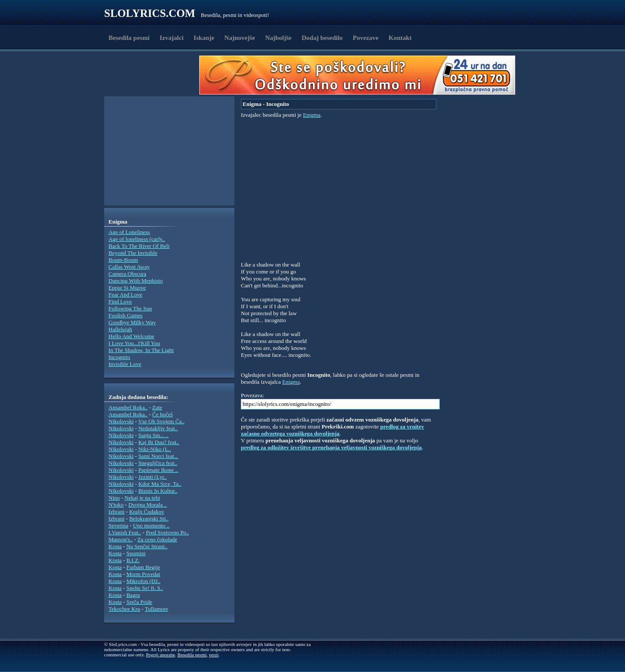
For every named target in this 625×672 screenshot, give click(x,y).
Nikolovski (121, 421)
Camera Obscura (127, 274)
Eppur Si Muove (127, 288)
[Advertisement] (155, 75)
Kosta (115, 546)
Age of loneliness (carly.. (137, 239)
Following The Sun (130, 308)
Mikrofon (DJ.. (143, 581)
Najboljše (278, 38)
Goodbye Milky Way (132, 322)
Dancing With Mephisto (136, 281)
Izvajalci (172, 38)
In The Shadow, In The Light (141, 350)
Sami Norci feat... (158, 456)
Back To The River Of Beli (139, 246)
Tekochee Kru (124, 609)
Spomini (136, 553)
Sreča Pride (139, 602)
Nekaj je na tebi (142, 498)
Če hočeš (163, 414)
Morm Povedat (143, 574)
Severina (118, 525)
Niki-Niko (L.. (155, 449)
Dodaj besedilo (322, 38)
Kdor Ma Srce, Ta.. (160, 484)
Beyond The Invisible (133, 253)
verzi (214, 655)
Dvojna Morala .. (148, 505)
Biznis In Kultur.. (158, 491)
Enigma (312, 115)
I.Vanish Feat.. (125, 532)
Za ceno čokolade (158, 539)
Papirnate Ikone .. (158, 470)
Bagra (133, 595)
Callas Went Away (129, 267)
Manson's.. (121, 539)
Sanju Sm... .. (154, 435)
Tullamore (157, 609)
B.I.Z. (133, 560)
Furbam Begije (143, 567)
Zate (157, 407)
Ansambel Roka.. (128, 407)
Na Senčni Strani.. (147, 546)
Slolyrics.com (150, 13)
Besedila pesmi (129, 38)
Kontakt (400, 38)
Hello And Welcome (132, 336)
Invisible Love (125, 364)
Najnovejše (240, 38)
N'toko (116, 505)
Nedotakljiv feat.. (158, 428)
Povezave (366, 38)
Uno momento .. (151, 525)
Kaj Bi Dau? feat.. (159, 442)
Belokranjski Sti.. (149, 519)
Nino (114, 498)
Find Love (120, 301)
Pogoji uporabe (160, 655)
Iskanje (204, 38)
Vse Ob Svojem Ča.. (161, 421)
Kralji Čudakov (147, 512)
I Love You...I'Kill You (134, 343)
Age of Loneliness (129, 232)
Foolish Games (125, 315)
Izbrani (117, 512)
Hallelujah (120, 329)
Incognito (119, 357)
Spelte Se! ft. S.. (145, 588)
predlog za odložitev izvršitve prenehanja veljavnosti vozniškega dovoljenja (331, 447)
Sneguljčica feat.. (158, 463)
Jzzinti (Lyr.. (153, 477)
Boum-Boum (123, 260)
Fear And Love (125, 295)
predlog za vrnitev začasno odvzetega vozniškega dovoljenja (332, 430)
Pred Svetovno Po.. (168, 532)
